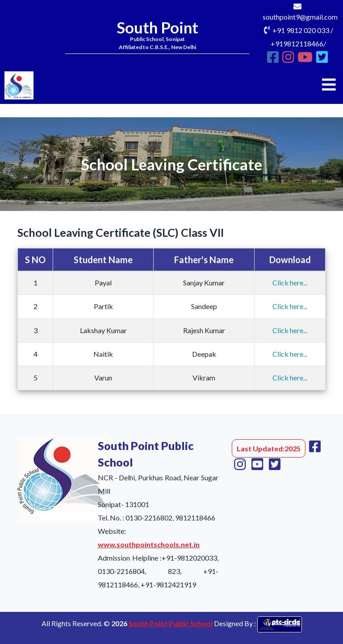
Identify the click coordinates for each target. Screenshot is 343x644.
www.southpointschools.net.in (149, 544)
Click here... (290, 283)
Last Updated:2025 (269, 448)
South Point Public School (171, 623)
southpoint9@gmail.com (300, 17)
